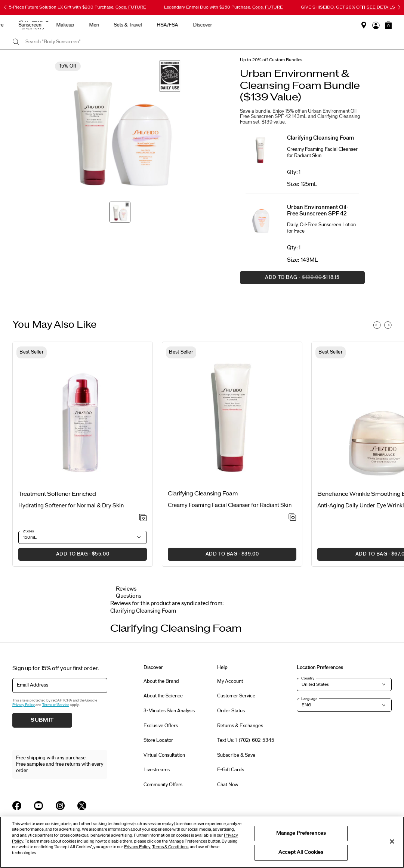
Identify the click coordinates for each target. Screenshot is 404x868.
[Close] (392, 841)
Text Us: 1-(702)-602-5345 (246, 740)
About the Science (163, 696)
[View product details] (83, 419)
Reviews (126, 589)
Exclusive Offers (161, 726)
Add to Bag (290, 279)
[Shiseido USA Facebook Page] (17, 806)
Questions (129, 596)
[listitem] (83, 454)
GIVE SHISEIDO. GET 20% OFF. (348, 7)
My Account (230, 681)
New (106, 25)
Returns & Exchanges (240, 726)
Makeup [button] (206, 25)
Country (308, 678)
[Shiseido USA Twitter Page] (82, 806)
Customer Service (236, 696)
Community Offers (163, 785)
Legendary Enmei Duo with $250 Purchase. (223, 7)
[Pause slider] (364, 7)
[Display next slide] (388, 325)
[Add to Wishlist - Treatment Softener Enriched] (143, 518)
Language (309, 699)
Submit (42, 720)
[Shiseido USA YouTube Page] (38, 806)
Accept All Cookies (301, 852)
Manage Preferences (301, 833)
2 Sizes (28, 531)
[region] (202, 842)
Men (235, 25)
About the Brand (161, 681)
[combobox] (209, 42)
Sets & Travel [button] (269, 25)
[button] (388, 25)
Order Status (231, 711)
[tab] (143, 611)
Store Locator (158, 740)
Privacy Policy (24, 705)
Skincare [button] (135, 25)
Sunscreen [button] (171, 25)
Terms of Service (56, 705)
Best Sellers (73, 25)
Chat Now (228, 785)
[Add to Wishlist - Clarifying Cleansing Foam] (292, 518)
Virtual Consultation (164, 755)
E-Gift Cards (231, 770)
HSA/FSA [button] (309, 25)
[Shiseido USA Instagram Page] (60, 806)
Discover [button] (344, 25)
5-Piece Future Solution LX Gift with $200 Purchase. (78, 7)
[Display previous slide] (377, 325)
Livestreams (157, 770)
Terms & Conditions (170, 847)
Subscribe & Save (236, 755)
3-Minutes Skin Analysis (169, 711)
